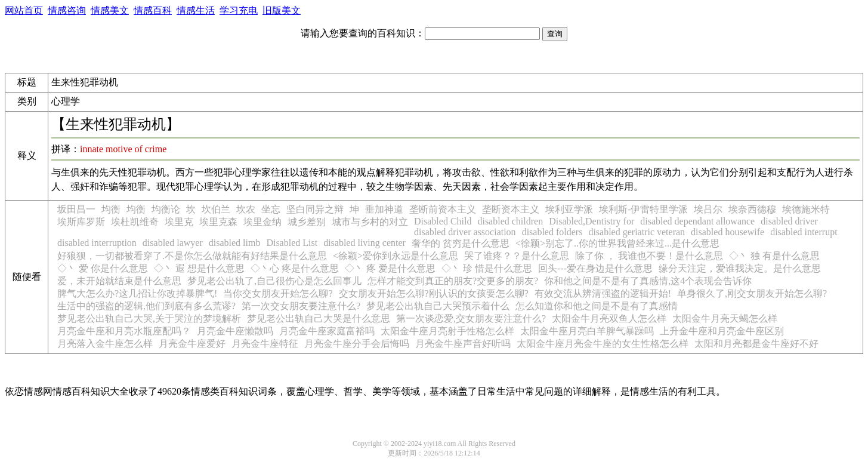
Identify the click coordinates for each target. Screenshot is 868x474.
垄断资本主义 (511, 209)
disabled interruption (97, 243)
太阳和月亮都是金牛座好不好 (756, 344)
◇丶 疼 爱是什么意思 (390, 268)
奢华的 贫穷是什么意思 (461, 243)
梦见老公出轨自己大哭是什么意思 (319, 318)
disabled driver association (465, 232)
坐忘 (271, 209)
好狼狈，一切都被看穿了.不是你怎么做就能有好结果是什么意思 (192, 256)
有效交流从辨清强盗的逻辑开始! (603, 293)
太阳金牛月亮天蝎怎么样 (725, 318)
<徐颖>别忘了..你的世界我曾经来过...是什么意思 (617, 243)
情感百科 (153, 10)
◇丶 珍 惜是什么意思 (487, 268)
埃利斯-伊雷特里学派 (643, 209)
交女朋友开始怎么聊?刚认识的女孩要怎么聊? (434, 293)
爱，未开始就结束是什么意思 (119, 281)
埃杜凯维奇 (135, 222)
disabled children (510, 221)
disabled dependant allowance (697, 221)
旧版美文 (282, 10)
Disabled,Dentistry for (591, 221)
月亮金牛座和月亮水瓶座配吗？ (124, 331)
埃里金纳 (262, 222)
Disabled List (292, 243)
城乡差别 (307, 222)
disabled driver (789, 221)
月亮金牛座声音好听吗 (463, 344)
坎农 (246, 209)
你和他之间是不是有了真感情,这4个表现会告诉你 (648, 281)
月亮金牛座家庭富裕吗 (327, 331)
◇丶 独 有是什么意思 (774, 256)
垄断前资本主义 (443, 209)
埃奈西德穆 (752, 209)
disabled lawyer (173, 243)
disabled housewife (728, 232)
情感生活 (196, 10)
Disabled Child (443, 221)
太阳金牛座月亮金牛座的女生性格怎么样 (603, 344)
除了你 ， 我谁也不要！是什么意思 (649, 256)
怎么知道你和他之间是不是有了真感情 (597, 306)
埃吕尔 (708, 209)
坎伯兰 (216, 209)
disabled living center (365, 243)
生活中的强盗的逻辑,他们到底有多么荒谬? (146, 306)
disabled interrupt (804, 232)
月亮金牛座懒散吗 (235, 331)
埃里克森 (218, 222)
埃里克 (179, 222)
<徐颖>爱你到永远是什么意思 (396, 256)
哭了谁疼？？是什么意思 (517, 256)
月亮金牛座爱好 (192, 344)
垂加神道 (384, 209)
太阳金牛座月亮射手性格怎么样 (447, 331)
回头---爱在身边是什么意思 (595, 268)
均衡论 (166, 209)
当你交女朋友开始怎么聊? (278, 293)
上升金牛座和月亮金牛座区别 (722, 331)
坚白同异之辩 (315, 209)
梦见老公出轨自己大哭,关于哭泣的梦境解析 (149, 318)
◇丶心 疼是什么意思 (295, 268)
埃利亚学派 (569, 209)
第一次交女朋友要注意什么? (301, 306)
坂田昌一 (76, 209)
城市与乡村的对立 (370, 222)
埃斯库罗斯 (81, 222)
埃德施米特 (806, 209)
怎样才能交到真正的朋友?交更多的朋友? (453, 281)
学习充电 (239, 10)
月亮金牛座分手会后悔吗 (357, 344)
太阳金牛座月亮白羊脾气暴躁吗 (587, 331)
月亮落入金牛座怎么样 (105, 344)
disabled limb (235, 243)
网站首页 (24, 10)
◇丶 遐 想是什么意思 (199, 268)
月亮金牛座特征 (265, 344)
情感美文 (110, 10)
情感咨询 (67, 10)
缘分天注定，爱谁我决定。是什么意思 (740, 268)
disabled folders (552, 232)
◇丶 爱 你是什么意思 (103, 268)
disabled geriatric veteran (637, 232)
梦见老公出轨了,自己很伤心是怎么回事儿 (274, 281)
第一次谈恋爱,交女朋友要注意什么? (471, 318)
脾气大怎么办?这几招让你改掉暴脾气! (137, 293)
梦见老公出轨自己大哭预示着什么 (438, 306)
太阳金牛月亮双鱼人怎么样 (609, 318)
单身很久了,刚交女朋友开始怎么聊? (752, 293)
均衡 (111, 209)
